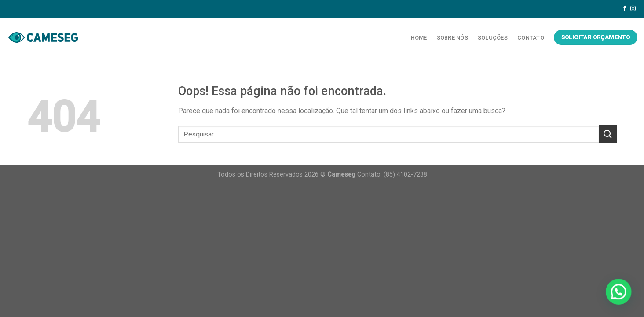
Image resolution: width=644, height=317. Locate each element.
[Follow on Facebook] (625, 9)
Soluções (493, 38)
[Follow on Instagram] (633, 9)
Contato (531, 38)
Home (419, 38)
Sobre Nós (452, 38)
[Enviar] (608, 134)
